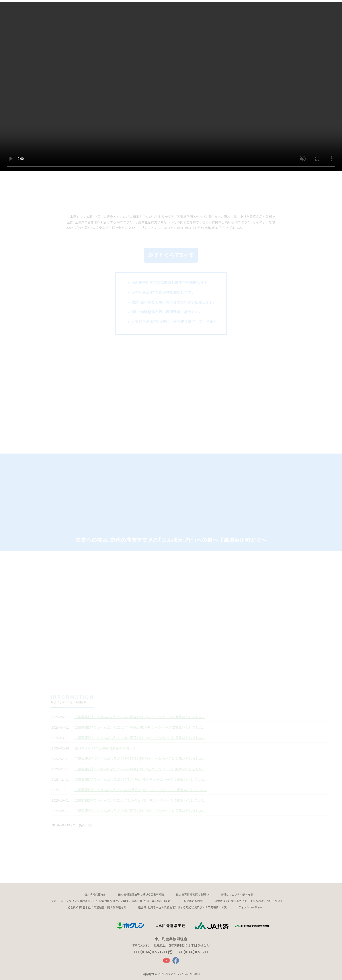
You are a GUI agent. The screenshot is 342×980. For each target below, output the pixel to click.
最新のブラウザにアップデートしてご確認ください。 (171, 86)
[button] (69, 8)
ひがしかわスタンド (195, 8)
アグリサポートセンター (161, 8)
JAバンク (120, 8)
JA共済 (135, 8)
